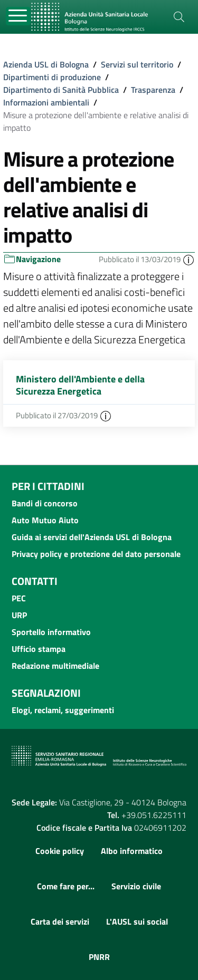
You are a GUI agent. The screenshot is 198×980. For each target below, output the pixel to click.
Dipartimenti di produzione (52, 77)
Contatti (35, 581)
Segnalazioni (46, 693)
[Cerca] (179, 17)
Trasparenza (153, 90)
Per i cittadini (48, 486)
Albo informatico (132, 851)
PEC (19, 598)
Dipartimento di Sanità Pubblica (61, 90)
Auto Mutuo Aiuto (45, 520)
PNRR (99, 957)
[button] (188, 259)
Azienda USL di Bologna (46, 64)
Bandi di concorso (45, 503)
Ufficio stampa (39, 649)
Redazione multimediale (55, 666)
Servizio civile (136, 886)
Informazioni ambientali (46, 102)
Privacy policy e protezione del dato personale (96, 554)
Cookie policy (60, 851)
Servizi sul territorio (137, 64)
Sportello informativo (51, 632)
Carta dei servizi (60, 921)
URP (19, 615)
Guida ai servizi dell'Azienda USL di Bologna (92, 537)
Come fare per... (66, 886)
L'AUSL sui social (137, 921)
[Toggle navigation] (18, 16)
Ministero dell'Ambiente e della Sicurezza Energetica (80, 385)
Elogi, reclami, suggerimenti (63, 710)
